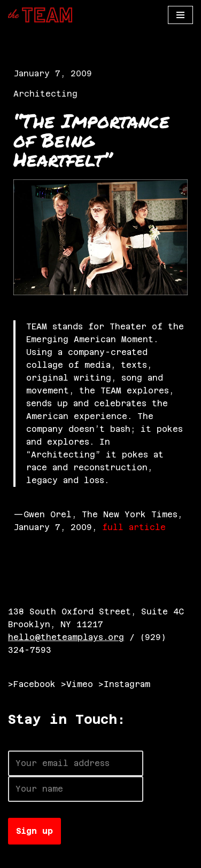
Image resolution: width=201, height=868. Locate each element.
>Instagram (124, 684)
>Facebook (32, 684)
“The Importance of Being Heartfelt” (91, 140)
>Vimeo (77, 684)
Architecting (45, 94)
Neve (19, 857)
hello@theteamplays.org (66, 637)
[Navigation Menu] (180, 15)
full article (134, 527)
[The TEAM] (40, 15)
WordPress (127, 857)
